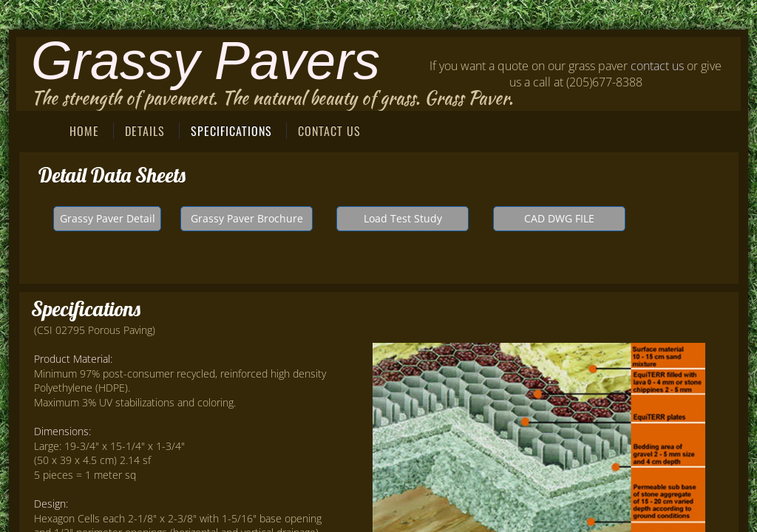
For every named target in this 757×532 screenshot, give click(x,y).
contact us (657, 66)
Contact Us (329, 131)
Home (84, 131)
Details (145, 131)
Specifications (231, 131)
